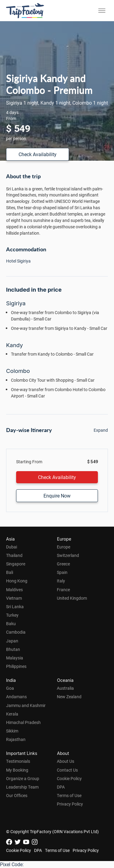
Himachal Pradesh (23, 722)
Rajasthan (16, 739)
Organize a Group (23, 778)
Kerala (12, 714)
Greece (63, 564)
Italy (61, 581)
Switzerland (68, 555)
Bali (10, 572)
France (63, 590)
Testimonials (18, 761)
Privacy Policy (70, 804)
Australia (65, 688)
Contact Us (67, 770)
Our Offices (17, 795)
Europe (64, 547)
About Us (66, 761)
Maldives (14, 590)
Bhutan (13, 649)
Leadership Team (22, 787)
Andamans (16, 697)
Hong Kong (17, 581)
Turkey (12, 615)
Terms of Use (69, 795)
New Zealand (69, 697)
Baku (11, 623)
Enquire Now (57, 496)
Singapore (16, 564)
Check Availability (38, 154)
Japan (12, 641)
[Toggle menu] (102, 11)
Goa (10, 688)
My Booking (17, 770)
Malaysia (15, 658)
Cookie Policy (69, 778)
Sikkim (12, 731)
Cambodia (16, 632)
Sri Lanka (15, 607)
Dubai (12, 547)
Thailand (14, 555)
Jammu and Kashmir (26, 705)
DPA (61, 787)
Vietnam (14, 598)
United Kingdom (72, 598)
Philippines (16, 666)
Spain (62, 572)
